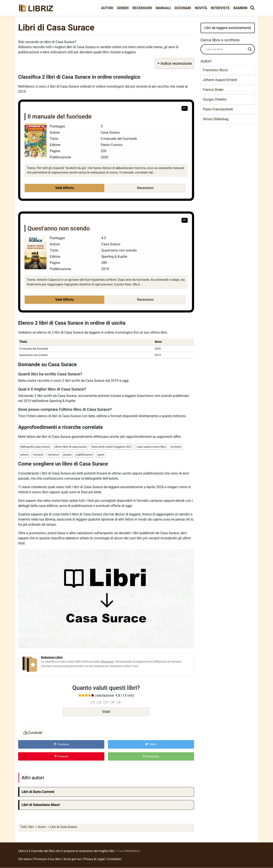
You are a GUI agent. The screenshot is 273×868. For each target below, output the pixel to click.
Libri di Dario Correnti (38, 792)
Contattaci (114, 859)
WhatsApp (151, 756)
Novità (201, 8)
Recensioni (142, 8)
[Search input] (226, 49)
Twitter (151, 744)
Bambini (240, 8)
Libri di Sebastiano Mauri (41, 805)
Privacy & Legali (94, 859)
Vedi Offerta (65, 188)
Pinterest (61, 756)
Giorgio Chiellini (215, 99)
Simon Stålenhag (216, 119)
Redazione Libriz (52, 657)
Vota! (106, 712)
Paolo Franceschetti (218, 109)
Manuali (163, 8)
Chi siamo (25, 859)
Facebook (61, 744)
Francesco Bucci (215, 70)
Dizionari (183, 8)
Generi (123, 8)
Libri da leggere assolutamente (228, 28)
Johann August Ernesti (220, 80)
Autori (107, 8)
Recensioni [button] (145, 188)
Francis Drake (213, 90)
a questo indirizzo (172, 416)
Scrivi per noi (72, 859)
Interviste (220, 8)
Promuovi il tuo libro (48, 859)
